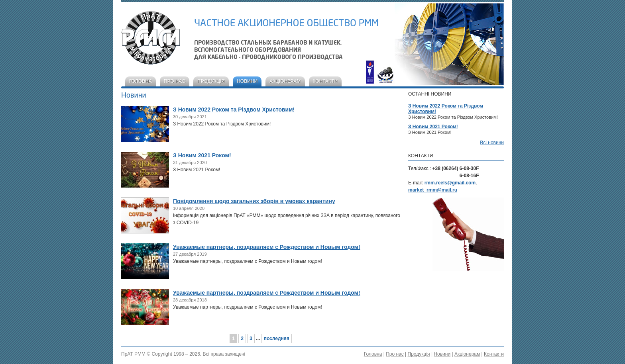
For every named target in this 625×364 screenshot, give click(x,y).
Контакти (325, 81)
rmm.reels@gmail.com (450, 183)
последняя (277, 339)
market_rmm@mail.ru (433, 190)
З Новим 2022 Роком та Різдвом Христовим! (234, 110)
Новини (247, 81)
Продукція (211, 81)
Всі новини (492, 143)
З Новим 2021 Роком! (202, 155)
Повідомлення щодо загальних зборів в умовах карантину (254, 201)
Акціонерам (285, 81)
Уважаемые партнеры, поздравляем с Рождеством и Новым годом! (267, 247)
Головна (141, 81)
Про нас (175, 81)
